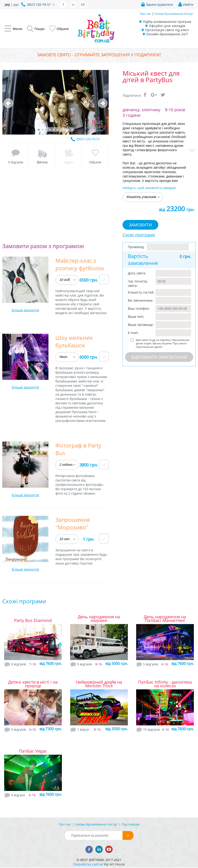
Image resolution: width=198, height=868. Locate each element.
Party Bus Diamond (33, 620)
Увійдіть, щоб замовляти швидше (149, 188)
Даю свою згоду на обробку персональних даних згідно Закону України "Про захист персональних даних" (163, 343)
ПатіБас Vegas (33, 751)
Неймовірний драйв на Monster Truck (99, 684)
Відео (69, 162)
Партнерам (130, 824)
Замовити (140, 225)
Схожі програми (139, 235)
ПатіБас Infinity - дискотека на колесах (165, 684)
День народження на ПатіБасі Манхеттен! (165, 619)
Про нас (145, 14)
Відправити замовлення (159, 357)
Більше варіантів (25, 310)
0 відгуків (16, 162)
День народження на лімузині (99, 619)
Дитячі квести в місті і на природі (33, 684)
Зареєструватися (159, 5)
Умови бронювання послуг (174, 14)
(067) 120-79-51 (88, 139)
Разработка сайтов (88, 864)
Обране (95, 162)
